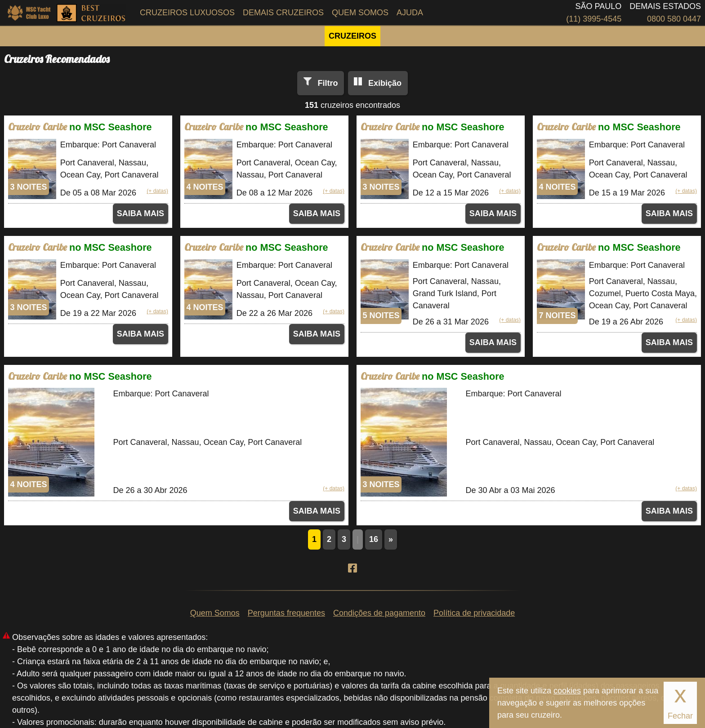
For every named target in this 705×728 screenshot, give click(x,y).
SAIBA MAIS (141, 213)
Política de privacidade (474, 613)
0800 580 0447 (674, 19)
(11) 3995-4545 (594, 19)
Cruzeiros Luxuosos (187, 13)
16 (374, 539)
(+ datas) (157, 191)
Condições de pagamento (379, 613)
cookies (567, 691)
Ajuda (410, 13)
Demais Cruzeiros (283, 13)
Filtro (328, 83)
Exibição (385, 83)
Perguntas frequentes (286, 613)
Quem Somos (360, 13)
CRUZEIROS (352, 36)
